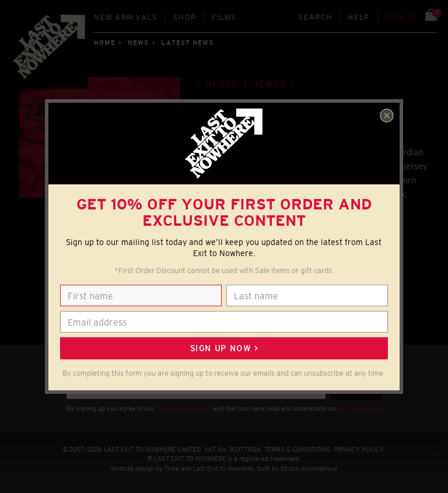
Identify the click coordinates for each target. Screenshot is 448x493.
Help (358, 17)
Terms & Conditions (183, 408)
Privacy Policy (359, 408)
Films (224, 17)
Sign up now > (224, 348)
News (138, 43)
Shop (185, 17)
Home (104, 43)
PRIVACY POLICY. (360, 449)
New (126, 17)
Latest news (187, 43)
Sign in (402, 17)
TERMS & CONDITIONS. (298, 449)
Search (315, 17)
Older (222, 84)
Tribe (172, 468)
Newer (270, 84)
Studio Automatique (309, 468)
